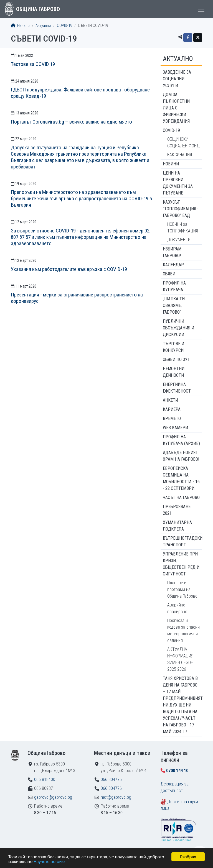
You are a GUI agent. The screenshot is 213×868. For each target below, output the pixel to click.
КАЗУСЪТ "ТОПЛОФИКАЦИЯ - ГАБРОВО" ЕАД (181, 209)
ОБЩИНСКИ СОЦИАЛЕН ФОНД (183, 143)
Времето (172, 418)
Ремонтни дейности (174, 372)
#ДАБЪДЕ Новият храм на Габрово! (181, 456)
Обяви (169, 274)
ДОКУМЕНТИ (179, 240)
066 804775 (111, 779)
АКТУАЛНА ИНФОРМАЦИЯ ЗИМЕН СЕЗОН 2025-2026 (180, 659)
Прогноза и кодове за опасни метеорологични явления (183, 630)
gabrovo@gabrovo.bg (53, 797)
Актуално (43, 26)
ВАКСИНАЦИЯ (180, 155)
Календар (173, 265)
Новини (171, 164)
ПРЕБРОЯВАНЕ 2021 (177, 510)
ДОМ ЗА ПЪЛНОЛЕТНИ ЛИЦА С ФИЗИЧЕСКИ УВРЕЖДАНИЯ (176, 108)
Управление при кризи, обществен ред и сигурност (181, 564)
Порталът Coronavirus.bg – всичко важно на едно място (71, 122)
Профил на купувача (174, 286)
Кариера (172, 409)
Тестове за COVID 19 (33, 64)
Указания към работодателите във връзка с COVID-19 (69, 269)
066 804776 (111, 788)
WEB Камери (175, 428)
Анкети (170, 400)
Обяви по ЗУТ (176, 359)
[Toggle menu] (201, 9)
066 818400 (45, 779)
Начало (20, 26)
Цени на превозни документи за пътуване (178, 183)
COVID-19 (64, 26)
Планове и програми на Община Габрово (182, 589)
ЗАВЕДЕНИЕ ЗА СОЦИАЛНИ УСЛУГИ (177, 79)
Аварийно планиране (177, 608)
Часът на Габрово (181, 497)
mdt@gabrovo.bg (116, 797)
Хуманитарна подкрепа (177, 526)
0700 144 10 (177, 771)
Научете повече (49, 862)
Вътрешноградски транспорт (182, 541)
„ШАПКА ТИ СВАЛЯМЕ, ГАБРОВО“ (174, 305)
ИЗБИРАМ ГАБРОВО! (172, 252)
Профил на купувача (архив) (181, 440)
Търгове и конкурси (173, 347)
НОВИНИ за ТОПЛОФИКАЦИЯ (183, 228)
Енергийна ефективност (177, 388)
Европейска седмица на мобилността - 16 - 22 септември (181, 478)
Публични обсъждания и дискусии (178, 328)
